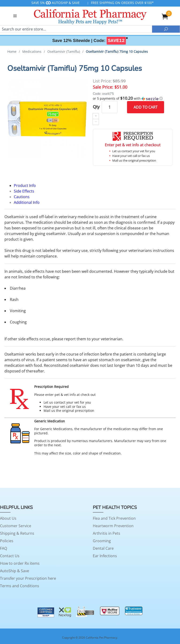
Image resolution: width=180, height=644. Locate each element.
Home (12, 51)
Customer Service (16, 526)
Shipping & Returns (17, 533)
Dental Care (103, 548)
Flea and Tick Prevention (114, 518)
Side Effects (24, 191)
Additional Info (27, 202)
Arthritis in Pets (107, 533)
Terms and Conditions (20, 586)
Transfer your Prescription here (28, 578)
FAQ (4, 548)
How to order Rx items (20, 563)
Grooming (102, 541)
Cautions (22, 197)
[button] (133, 98)
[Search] (76, 29)
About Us (8, 518)
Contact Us (10, 556)
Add (146, 107)
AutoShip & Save (15, 571)
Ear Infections (105, 556)
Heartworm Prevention (113, 526)
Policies (7, 541)
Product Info (25, 186)
